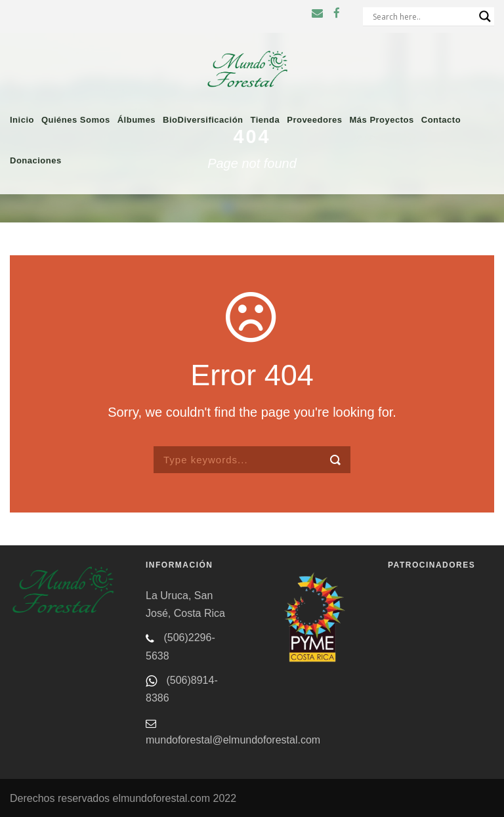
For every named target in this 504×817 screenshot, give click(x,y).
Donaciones (36, 160)
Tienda (265, 120)
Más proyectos (381, 120)
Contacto (441, 120)
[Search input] (423, 16)
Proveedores (314, 120)
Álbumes (136, 120)
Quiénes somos (76, 120)
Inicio (22, 120)
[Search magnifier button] (485, 16)
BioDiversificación (203, 120)
